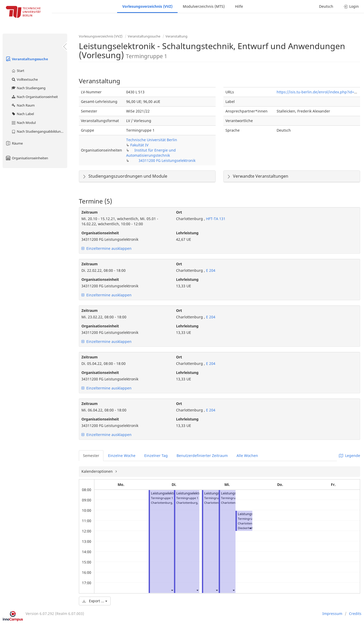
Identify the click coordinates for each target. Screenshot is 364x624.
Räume (14, 143)
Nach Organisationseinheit (35, 97)
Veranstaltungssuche (27, 59)
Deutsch (326, 6)
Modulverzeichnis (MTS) (204, 6)
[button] (172, 590)
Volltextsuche (24, 79)
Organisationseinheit (100, 233)
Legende (350, 456)
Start (18, 71)
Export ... (95, 601)
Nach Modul (23, 123)
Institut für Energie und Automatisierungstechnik (151, 153)
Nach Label (22, 114)
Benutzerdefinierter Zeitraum (202, 456)
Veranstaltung (176, 36)
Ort (179, 212)
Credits (355, 614)
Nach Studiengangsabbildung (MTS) (39, 131)
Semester (91, 456)
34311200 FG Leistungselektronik (167, 160)
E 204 (210, 270)
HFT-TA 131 (215, 219)
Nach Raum (23, 105)
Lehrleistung (187, 233)
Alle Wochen (247, 456)
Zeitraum (90, 212)
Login (351, 6)
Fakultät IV (139, 145)
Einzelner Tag (156, 456)
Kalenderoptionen (98, 471)
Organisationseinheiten (27, 158)
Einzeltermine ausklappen (107, 248)
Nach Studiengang (28, 88)
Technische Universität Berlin (152, 140)
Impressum (332, 614)
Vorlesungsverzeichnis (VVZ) (147, 6)
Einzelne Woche (122, 456)
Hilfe (239, 6)
